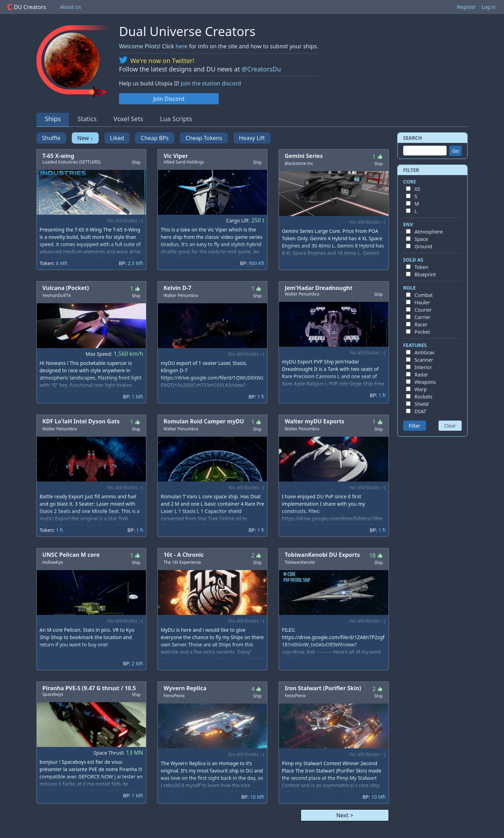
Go (456, 151)
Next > (345, 815)
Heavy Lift (252, 138)
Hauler (422, 302)
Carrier (422, 317)
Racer (421, 324)
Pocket (422, 332)
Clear (450, 426)
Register (466, 7)
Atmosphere (429, 232)
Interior (423, 367)
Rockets (423, 397)
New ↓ (85, 138)
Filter (415, 426)
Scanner (424, 360)
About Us (70, 7)
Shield (421, 404)
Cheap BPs (155, 138)
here (182, 46)
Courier (423, 310)
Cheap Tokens (204, 138)
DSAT (420, 411)
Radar (421, 375)
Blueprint (425, 274)
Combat (423, 295)
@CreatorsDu (261, 69)
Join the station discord (211, 83)
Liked (117, 138)
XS (417, 189)
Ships (53, 119)
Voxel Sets (128, 119)
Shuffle (51, 138)
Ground (423, 246)
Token (421, 267)
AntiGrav (424, 352)
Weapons (425, 382)
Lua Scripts (176, 119)
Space (421, 239)
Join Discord (169, 99)
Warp (421, 389)
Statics (87, 119)
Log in (489, 7)
